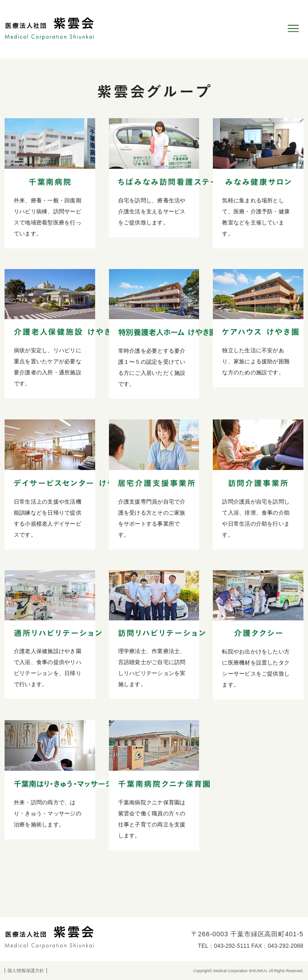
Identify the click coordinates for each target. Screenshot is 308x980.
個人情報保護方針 (26, 971)
